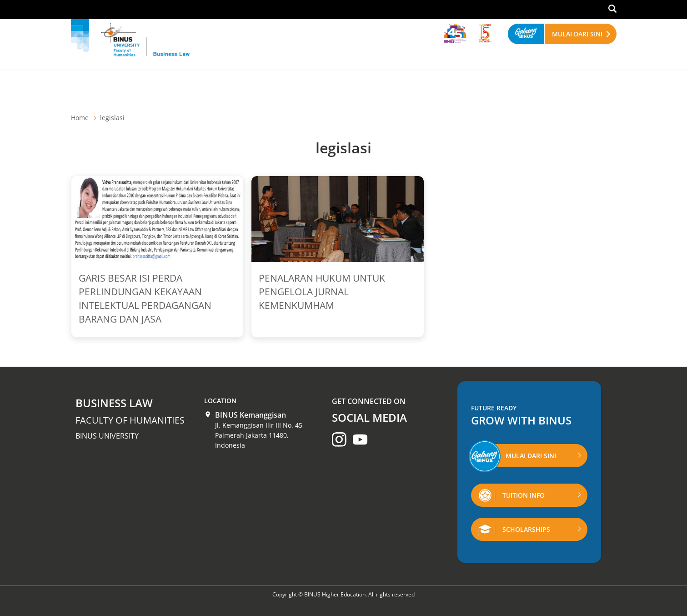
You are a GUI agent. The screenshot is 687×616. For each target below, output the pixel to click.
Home (80, 118)
